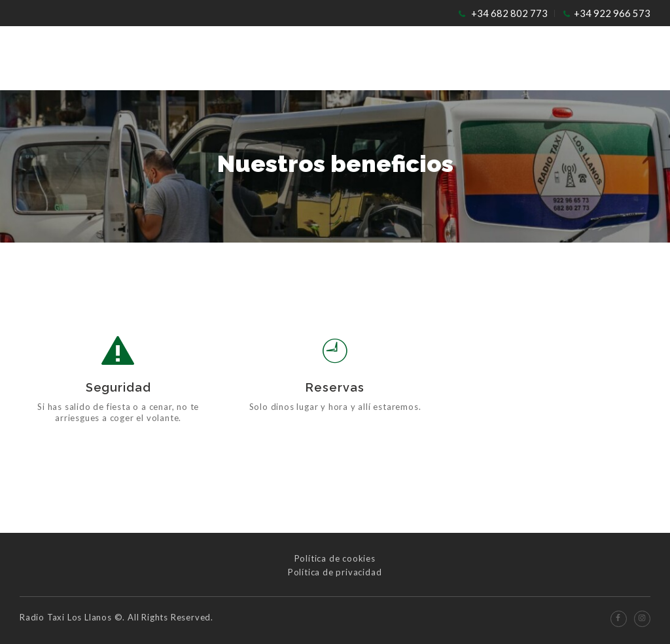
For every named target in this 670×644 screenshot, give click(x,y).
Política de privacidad (335, 572)
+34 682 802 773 (509, 13)
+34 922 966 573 (612, 13)
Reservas (335, 387)
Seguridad (118, 387)
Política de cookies (335, 558)
